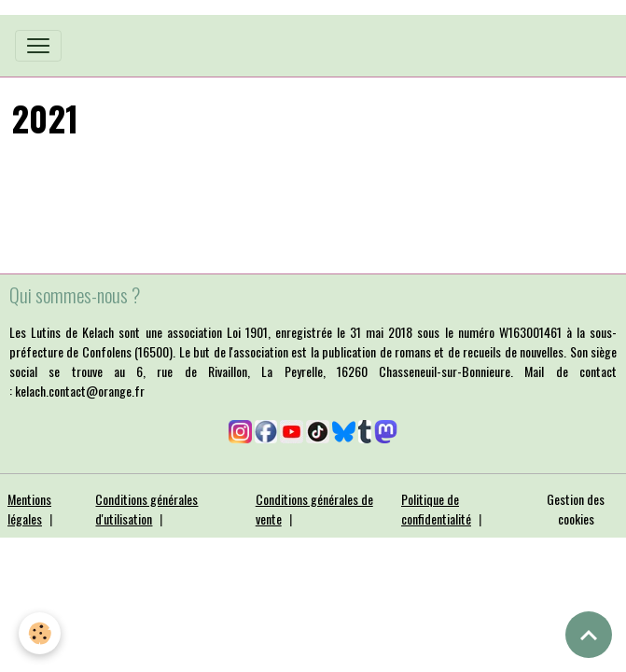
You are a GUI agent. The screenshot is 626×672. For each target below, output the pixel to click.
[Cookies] (40, 633)
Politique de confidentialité (436, 509)
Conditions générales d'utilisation (146, 509)
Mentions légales (29, 509)
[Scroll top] (589, 635)
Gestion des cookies (576, 509)
